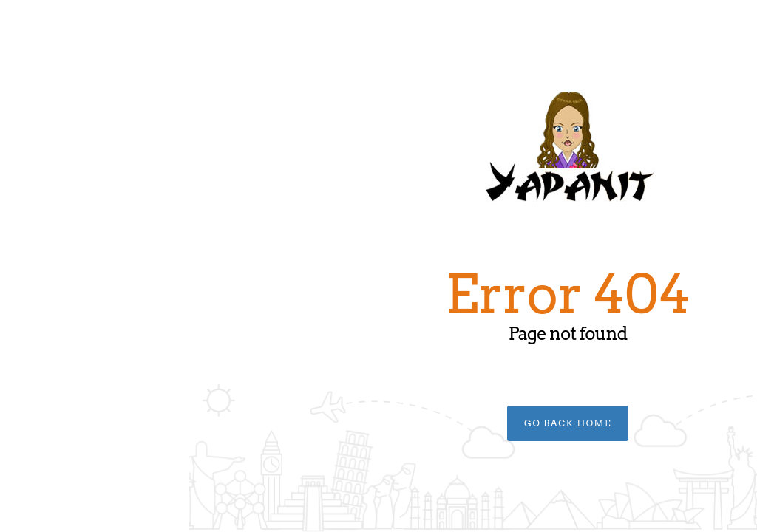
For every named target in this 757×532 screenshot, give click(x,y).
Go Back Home (378, 423)
